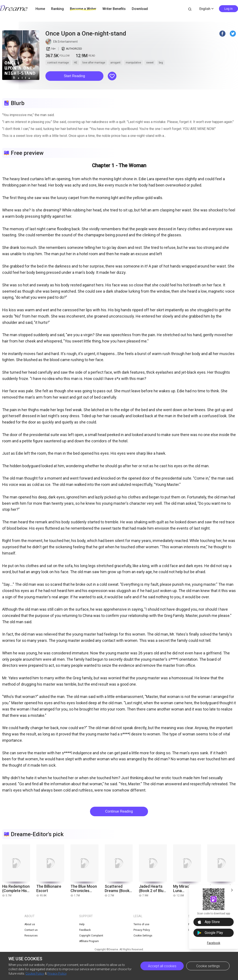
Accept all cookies (162, 966)
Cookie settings (208, 966)
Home (40, 9)
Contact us (31, 930)
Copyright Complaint (91, 936)
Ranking (57, 9)
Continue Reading (119, 811)
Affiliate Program (89, 941)
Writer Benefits (114, 9)
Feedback (85, 930)
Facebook (214, 943)
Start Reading (74, 76)
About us (30, 924)
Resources (31, 936)
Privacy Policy (57, 974)
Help (82, 924)
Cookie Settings (143, 936)
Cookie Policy (35, 974)
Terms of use (141, 924)
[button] (74, 76)
